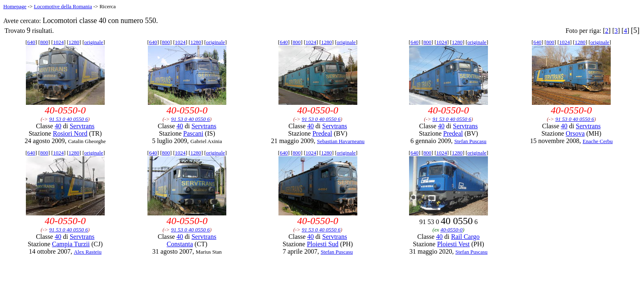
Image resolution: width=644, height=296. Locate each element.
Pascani (193, 133)
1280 (74, 42)
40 (58, 126)
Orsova (575, 133)
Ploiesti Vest (453, 244)
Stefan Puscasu (470, 141)
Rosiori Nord (70, 133)
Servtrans (82, 126)
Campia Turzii (71, 244)
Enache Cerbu (597, 141)
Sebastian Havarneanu (341, 141)
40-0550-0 (451, 230)
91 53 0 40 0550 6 (69, 119)
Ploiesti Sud (323, 244)
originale (94, 42)
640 (31, 42)
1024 (58, 42)
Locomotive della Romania (63, 6)
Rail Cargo (465, 237)
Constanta (180, 244)
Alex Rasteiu (88, 252)
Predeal (322, 133)
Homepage (15, 6)
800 (44, 42)
